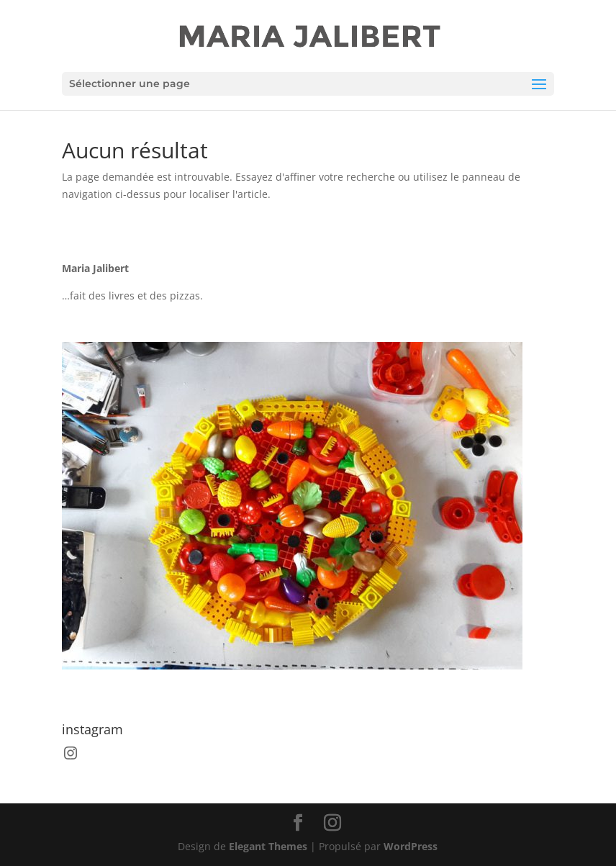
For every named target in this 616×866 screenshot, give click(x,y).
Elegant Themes (268, 846)
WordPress (411, 846)
